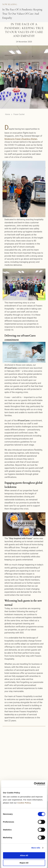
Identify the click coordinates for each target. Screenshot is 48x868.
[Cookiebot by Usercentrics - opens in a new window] (34, 784)
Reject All (24, 863)
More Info (36, 848)
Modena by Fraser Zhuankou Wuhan (21, 139)
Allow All (24, 855)
